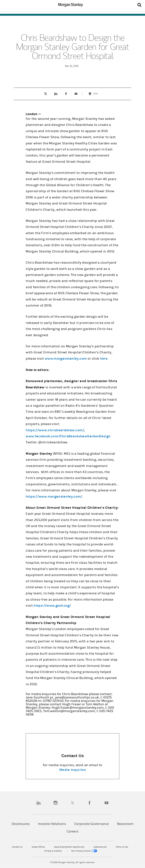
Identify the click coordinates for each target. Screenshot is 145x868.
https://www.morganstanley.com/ (54, 497)
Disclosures (21, 824)
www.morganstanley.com (66, 359)
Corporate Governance (91, 824)
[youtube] (106, 803)
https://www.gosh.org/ (52, 606)
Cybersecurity (100, 847)
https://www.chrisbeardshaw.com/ (55, 430)
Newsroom (125, 824)
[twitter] (72, 803)
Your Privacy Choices (84, 851)
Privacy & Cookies (53, 851)
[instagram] (56, 803)
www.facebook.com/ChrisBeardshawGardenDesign (68, 436)
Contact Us (17, 847)
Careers (72, 831)
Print (98, 92)
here (104, 359)
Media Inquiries (72, 770)
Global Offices (39, 847)
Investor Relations (52, 824)
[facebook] (89, 803)
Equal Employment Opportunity (69, 847)
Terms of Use (122, 847)
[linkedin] (39, 803)
